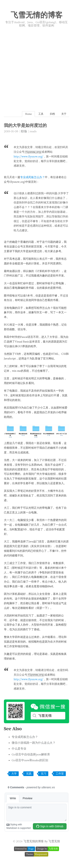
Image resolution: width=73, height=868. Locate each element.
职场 (24, 131)
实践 (29, 774)
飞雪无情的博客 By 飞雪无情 (42, 841)
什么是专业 (19, 749)
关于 (64, 114)
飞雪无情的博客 (37, 15)
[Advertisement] (36, 66)
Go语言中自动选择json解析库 (31, 755)
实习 (44, 774)
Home (28, 114)
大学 (14, 774)
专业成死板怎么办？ (33, 177)
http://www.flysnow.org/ (28, 157)
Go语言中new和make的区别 (30, 760)
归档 (52, 114)
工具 (41, 114)
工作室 (60, 774)
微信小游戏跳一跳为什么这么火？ (34, 743)
